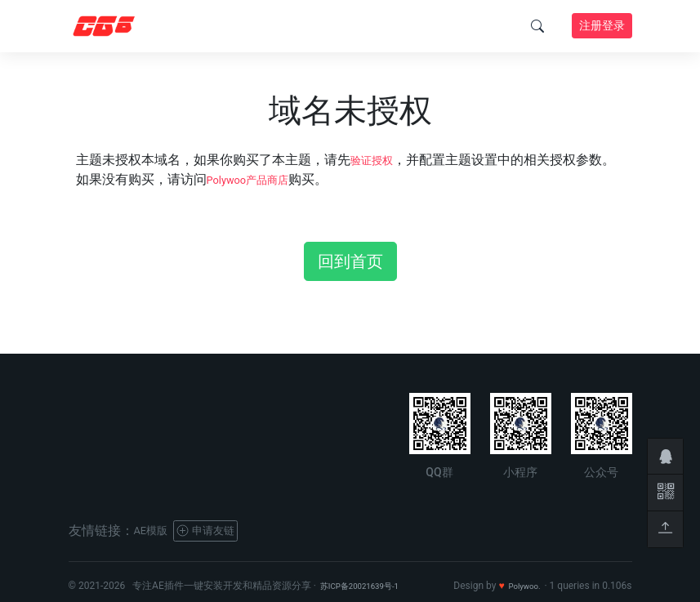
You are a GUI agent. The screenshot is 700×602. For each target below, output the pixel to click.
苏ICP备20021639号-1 (369, 586)
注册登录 (602, 25)
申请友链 (220, 531)
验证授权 (377, 160)
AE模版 (155, 531)
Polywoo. (521, 586)
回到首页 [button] (350, 261)
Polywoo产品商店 (258, 179)
